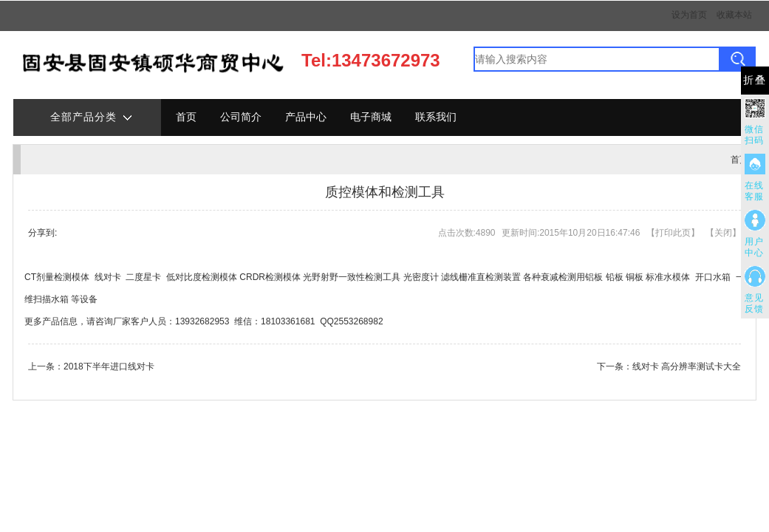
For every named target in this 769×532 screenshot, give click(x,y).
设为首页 (689, 15)
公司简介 (241, 117)
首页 (186, 117)
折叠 (755, 80)
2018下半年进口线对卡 (109, 366)
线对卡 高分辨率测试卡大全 (687, 366)
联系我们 (436, 117)
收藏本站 (734, 15)
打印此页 (673, 233)
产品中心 (306, 117)
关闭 (723, 233)
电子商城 (371, 117)
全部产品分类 (91, 117)
